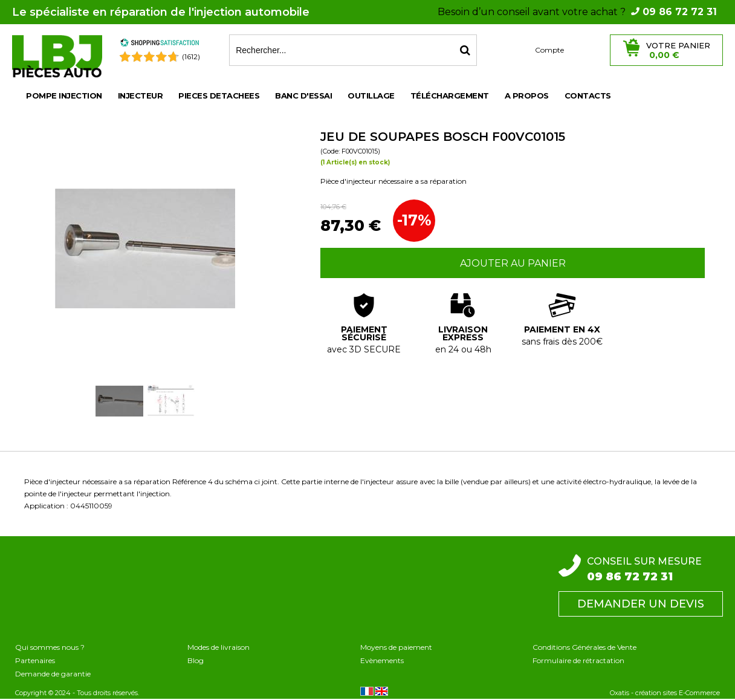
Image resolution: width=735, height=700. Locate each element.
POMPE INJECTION (64, 96)
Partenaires (35, 660)
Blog (196, 660)
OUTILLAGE (371, 96)
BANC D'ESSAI (303, 96)
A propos (527, 96)
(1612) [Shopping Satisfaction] (191, 57)
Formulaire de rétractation (578, 660)
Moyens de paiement (396, 647)
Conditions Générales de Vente (584, 647)
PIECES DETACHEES (219, 96)
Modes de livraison (219, 647)
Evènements (382, 660)
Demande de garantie (53, 674)
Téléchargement (450, 96)
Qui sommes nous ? (50, 647)
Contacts (588, 96)
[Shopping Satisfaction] (160, 44)
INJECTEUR (141, 96)
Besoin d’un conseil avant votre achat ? (577, 12)
